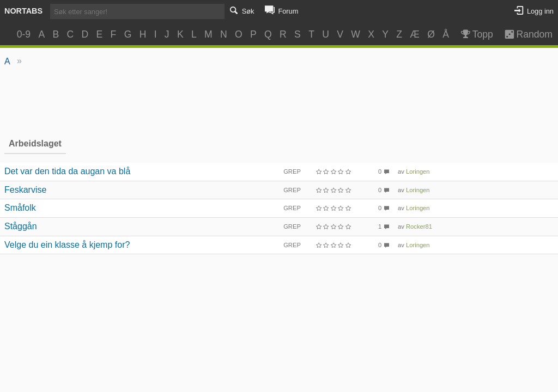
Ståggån (21, 226)
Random (523, 34)
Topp (476, 34)
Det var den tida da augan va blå (67, 171)
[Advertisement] (279, 101)
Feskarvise (25, 190)
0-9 (24, 34)
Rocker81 (419, 226)
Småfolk (20, 208)
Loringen (418, 171)
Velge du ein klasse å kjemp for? (67, 245)
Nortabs (23, 11)
